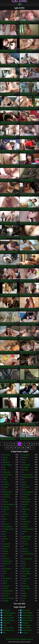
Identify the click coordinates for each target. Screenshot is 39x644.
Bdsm (4, 574)
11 (7, 448)
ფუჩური (5, 460)
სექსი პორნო (19, 1)
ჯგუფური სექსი (26, 536)
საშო (23, 480)
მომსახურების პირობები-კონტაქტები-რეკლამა (19, 639)
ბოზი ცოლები (26, 539)
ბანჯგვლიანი (26, 509)
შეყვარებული (26, 502)
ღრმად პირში (26, 499)
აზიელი (5, 489)
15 (23, 448)
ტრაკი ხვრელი (26, 574)
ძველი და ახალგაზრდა (9, 598)
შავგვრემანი (26, 455)
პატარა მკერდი (7, 465)
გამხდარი (25, 517)
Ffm (4, 541)
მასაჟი (24, 564)
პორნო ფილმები (27, 613)
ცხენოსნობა (6, 462)
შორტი (5, 532)
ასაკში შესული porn (8, 630)
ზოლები (5, 482)
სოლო (5, 512)
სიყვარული (6, 586)
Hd (23, 472)
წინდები (24, 576)
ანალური (25, 497)
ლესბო (24, 512)
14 (19, 448)
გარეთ (24, 507)
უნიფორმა (6, 596)
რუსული (5, 549)
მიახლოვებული (7, 527)
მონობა (5, 583)
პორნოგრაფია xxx (27, 615)
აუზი (23, 601)
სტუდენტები (6, 546)
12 (11, 448)
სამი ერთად (26, 487)
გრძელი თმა (6, 564)
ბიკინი (24, 566)
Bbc (23, 534)
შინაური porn (6, 610)
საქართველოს (7, 578)
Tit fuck (24, 583)
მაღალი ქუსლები (27, 559)
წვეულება (5, 551)
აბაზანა (24, 581)
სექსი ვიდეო (6, 623)
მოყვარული (6, 509)
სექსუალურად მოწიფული (28, 477)
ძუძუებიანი (25, 457)
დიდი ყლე (6, 514)
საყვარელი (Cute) (27, 475)
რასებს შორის (26, 522)
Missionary (25, 470)
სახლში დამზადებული (28, 529)
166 (28, 448)
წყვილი (24, 519)
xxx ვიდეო (25, 633)
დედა (4, 534)
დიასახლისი (6, 544)
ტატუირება (6, 507)
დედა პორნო (26, 610)
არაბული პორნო (27, 630)
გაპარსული (25, 467)
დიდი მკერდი (26, 465)
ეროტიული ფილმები (9, 613)
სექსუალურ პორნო (8, 618)
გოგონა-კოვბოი (7, 475)
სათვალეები (26, 578)
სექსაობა (5, 457)
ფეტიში (24, 593)
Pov (4, 517)
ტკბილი (24, 485)
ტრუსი (24, 489)
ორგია (5, 571)
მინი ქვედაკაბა (26, 569)
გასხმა (5, 480)
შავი (4, 522)
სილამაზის (6, 485)
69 (23, 556)
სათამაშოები (26, 494)
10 (37, 444)
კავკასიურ (25, 524)
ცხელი (24, 482)
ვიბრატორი (6, 559)
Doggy (24, 462)
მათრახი (5, 539)
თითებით (5, 502)
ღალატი (5, 581)
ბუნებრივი (25, 504)
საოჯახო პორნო (7, 615)
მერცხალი (25, 551)
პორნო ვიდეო (26, 625)
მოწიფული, (25, 623)
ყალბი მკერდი (7, 569)
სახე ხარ (5, 554)
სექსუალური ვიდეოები (9, 620)
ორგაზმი (5, 588)
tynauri (4, 625)
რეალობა (25, 549)
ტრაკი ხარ (6, 524)
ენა (4, 576)
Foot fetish (6, 601)
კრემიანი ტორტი (8, 561)
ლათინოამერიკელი (28, 554)
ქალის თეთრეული (28, 492)
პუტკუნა (24, 596)
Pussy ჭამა (25, 544)
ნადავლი (5, 477)
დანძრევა (25, 527)
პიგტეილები (26, 586)
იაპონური (25, 514)
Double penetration (8, 591)
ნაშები (4, 470)
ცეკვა (24, 561)
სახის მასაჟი (6, 497)
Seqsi (4, 633)
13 (15, 448)
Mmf (23, 546)
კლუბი (24, 598)
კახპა (4, 499)
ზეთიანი (24, 541)
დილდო (24, 532)
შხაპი (24, 591)
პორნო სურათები (27, 620)
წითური (5, 519)
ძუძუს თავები (26, 571)
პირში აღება (6, 455)
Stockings (5, 487)
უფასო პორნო (26, 628)
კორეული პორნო (8, 628)
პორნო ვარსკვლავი (9, 504)
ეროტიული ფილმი (8, 529)
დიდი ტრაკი (6, 593)
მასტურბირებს (7, 492)
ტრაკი (24, 460)
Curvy (4, 536)
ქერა (4, 467)
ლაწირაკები (6, 472)
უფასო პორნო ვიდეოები (28, 618)
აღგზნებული (6, 494)
